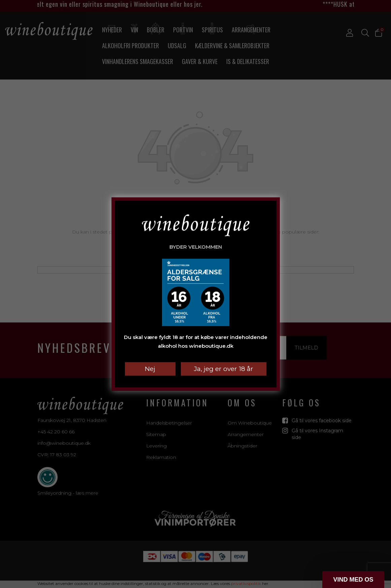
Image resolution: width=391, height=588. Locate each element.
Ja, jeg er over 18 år (224, 369)
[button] (353, 580)
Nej (150, 369)
